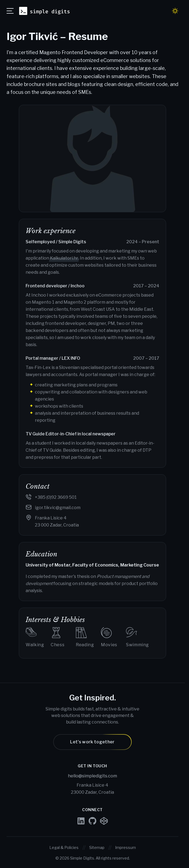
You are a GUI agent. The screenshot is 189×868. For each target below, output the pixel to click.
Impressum (125, 847)
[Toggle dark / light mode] (175, 11)
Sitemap (97, 847)
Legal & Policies (64, 847)
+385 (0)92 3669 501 (56, 497)
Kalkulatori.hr (64, 258)
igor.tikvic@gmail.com (58, 508)
